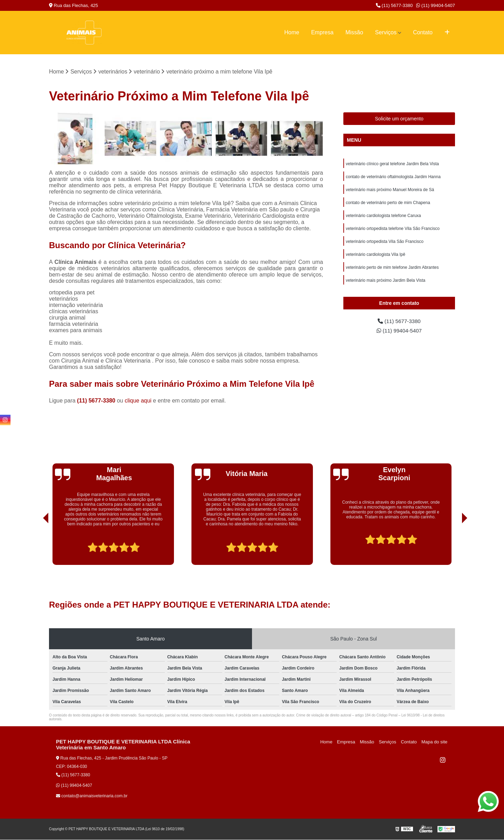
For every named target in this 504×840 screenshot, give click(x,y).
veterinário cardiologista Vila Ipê (376, 257)
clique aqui (138, 401)
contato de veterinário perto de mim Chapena (388, 204)
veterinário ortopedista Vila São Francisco (385, 244)
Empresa (322, 32)
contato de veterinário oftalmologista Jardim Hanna (393, 177)
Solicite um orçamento (399, 119)
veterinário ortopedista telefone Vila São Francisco (393, 231)
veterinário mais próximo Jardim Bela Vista (386, 284)
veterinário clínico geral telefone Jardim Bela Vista (392, 164)
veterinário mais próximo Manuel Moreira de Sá (390, 191)
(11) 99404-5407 (436, 5)
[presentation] (36, 545)
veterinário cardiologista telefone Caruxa (383, 217)
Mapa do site (435, 742)
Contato (423, 32)
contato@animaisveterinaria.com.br (92, 796)
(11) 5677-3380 (394, 5)
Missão (354, 32)
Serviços (386, 32)
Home (292, 32)
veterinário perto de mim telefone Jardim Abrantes (392, 271)
